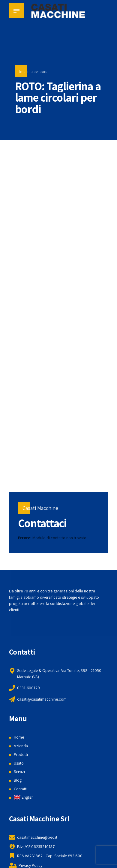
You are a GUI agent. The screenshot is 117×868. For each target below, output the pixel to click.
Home (19, 737)
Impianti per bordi (34, 72)
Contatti (21, 789)
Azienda (21, 746)
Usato (19, 763)
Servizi (19, 771)
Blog (18, 780)
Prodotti (21, 754)
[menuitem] (24, 797)
